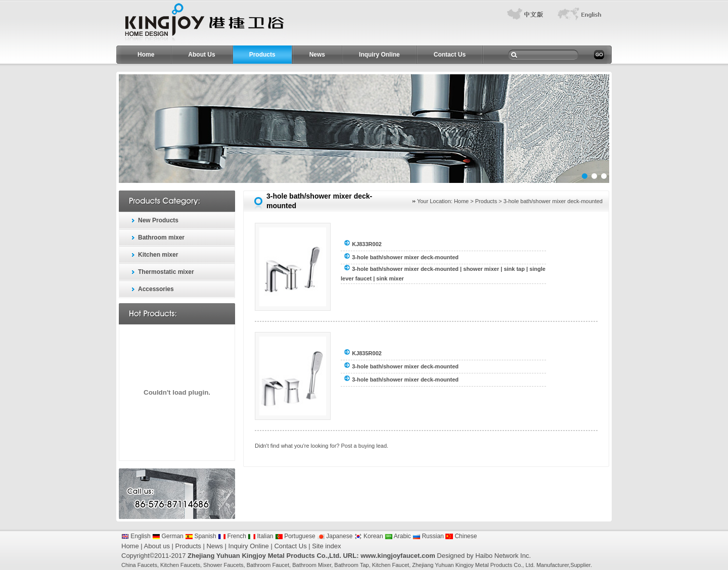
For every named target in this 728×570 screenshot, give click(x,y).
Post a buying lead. (365, 446)
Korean (369, 536)
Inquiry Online (379, 55)
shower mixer (481, 269)
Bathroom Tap (351, 565)
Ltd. (530, 565)
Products (262, 55)
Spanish (201, 536)
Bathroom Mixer (312, 565)
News (317, 55)
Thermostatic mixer (166, 272)
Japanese (335, 536)
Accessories (156, 289)
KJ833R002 (367, 244)
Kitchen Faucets (180, 565)
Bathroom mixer (161, 238)
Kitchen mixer (158, 255)
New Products (158, 220)
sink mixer (390, 278)
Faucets (147, 565)
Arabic (398, 536)
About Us (201, 55)
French (232, 536)
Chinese (461, 536)
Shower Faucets (223, 565)
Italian (260, 536)
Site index (326, 546)
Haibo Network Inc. (503, 556)
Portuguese (295, 536)
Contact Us (450, 55)
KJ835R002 (367, 353)
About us (157, 546)
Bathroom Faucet (268, 565)
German (168, 536)
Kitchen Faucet (391, 565)
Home (146, 55)
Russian (428, 536)
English (136, 536)
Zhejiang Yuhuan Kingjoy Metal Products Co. (467, 565)
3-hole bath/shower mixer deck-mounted (405, 257)
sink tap (514, 269)
